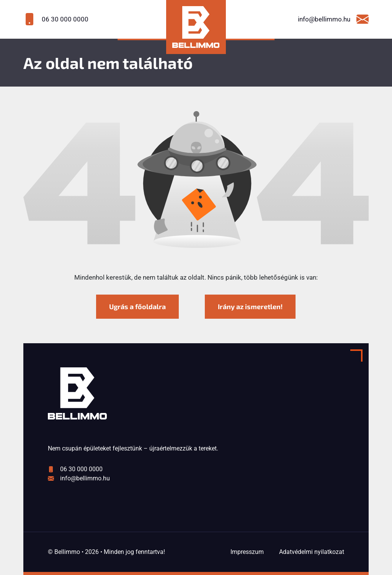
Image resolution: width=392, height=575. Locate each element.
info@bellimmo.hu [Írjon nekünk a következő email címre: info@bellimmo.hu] (85, 478)
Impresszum (247, 552)
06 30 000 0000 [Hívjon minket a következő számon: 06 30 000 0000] (81, 469)
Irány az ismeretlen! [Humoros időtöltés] (250, 306)
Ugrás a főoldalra (137, 306)
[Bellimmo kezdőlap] (196, 27)
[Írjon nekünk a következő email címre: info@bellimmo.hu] (324, 19)
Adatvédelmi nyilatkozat (312, 552)
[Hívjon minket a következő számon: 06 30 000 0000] (68, 19)
